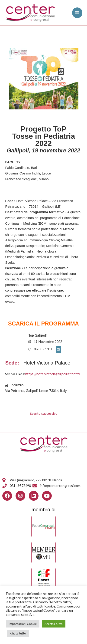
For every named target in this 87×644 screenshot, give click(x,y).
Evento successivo (44, 413)
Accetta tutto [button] (54, 624)
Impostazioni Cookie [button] (23, 624)
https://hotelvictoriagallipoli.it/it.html (53, 374)
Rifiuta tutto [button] (18, 633)
